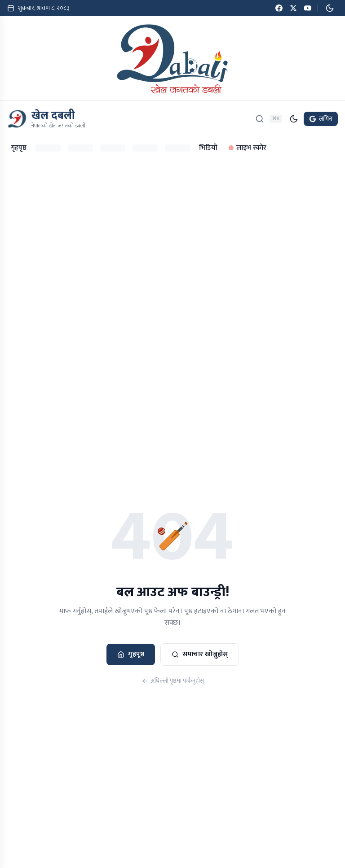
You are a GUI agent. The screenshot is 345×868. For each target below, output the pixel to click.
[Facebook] (279, 8)
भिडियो (208, 148)
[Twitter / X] (293, 8)
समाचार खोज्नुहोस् (200, 654)
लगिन (321, 119)
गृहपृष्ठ (19, 148)
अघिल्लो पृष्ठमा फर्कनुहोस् (173, 681)
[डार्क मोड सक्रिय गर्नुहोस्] (330, 8)
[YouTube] (308, 8)
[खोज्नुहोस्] (260, 119)
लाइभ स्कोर (247, 148)
